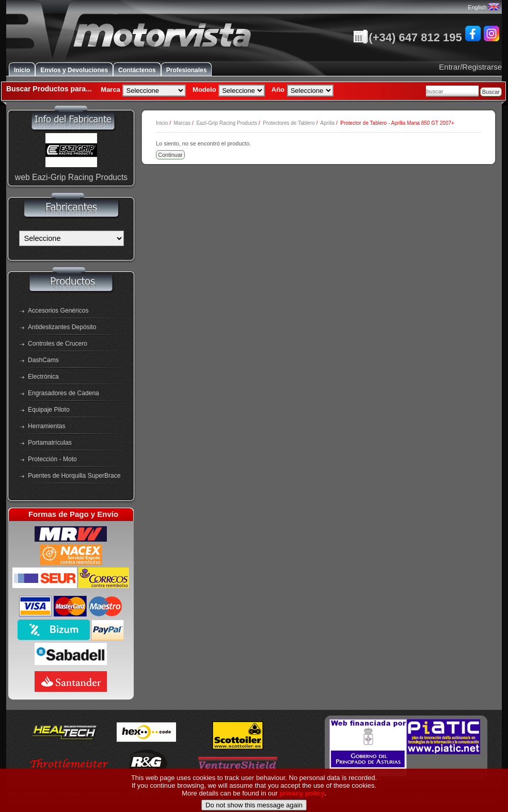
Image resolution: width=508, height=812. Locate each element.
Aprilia (327, 123)
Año (278, 90)
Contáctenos (137, 70)
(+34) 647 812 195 (407, 37)
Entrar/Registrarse (470, 67)
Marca (110, 90)
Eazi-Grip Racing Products (227, 123)
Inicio (22, 70)
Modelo (204, 90)
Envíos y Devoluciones (74, 70)
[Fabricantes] (72, 238)
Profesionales (187, 70)
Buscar (491, 92)
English (483, 7)
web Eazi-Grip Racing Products (71, 177)
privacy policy (302, 802)
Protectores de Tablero (289, 123)
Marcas (182, 123)
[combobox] (452, 91)
